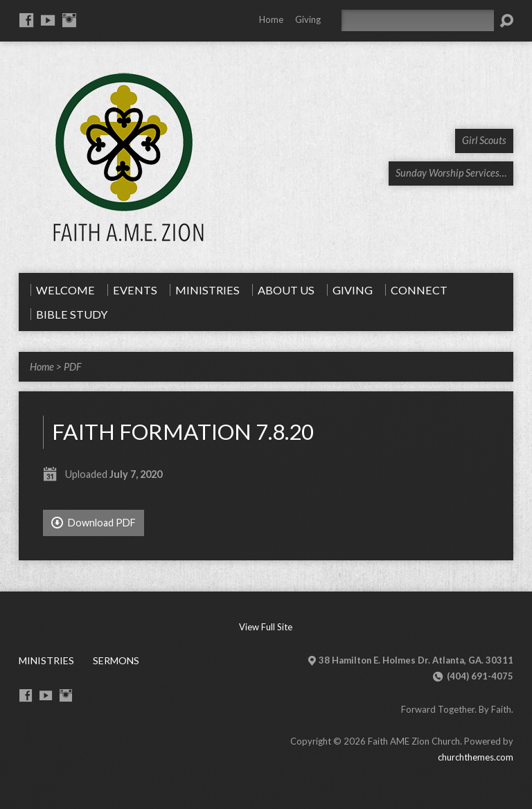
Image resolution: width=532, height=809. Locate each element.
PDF (72, 367)
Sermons (116, 660)
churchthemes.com (476, 757)
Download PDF (94, 523)
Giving (308, 19)
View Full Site (266, 627)
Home (271, 19)
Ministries (46, 660)
